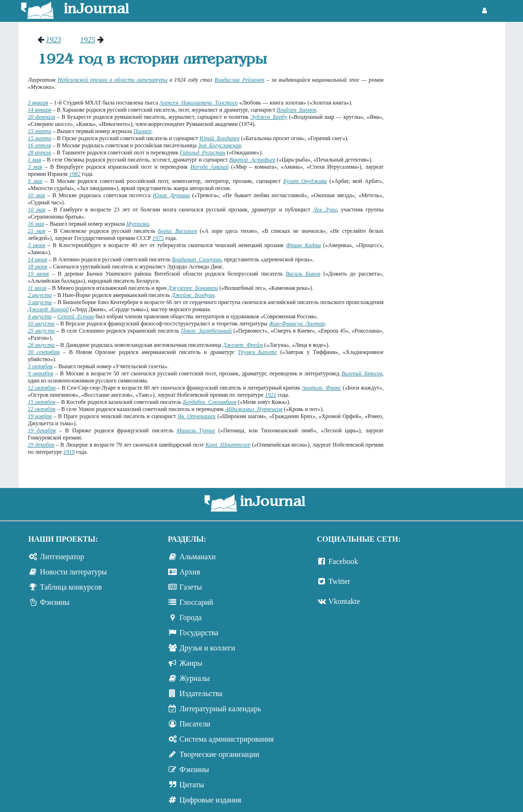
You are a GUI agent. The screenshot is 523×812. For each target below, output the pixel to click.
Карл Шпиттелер (228, 445)
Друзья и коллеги (207, 648)
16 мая (36, 224)
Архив (190, 572)
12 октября (42, 388)
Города (191, 617)
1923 (54, 40)
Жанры (191, 663)
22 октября (42, 409)
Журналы (195, 678)
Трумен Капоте (257, 352)
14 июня (38, 259)
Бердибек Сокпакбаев (210, 402)
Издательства (201, 693)
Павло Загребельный (206, 331)
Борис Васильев (178, 231)
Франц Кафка (303, 245)
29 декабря (41, 445)
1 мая (35, 160)
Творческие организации (219, 754)
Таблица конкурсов (71, 587)
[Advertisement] (449, 178)
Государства (199, 633)
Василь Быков (303, 274)
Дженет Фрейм (243, 345)
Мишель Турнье (196, 430)
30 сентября (44, 352)
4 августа (40, 316)
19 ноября (40, 416)
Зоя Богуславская (219, 145)
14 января (40, 110)
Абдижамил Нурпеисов (254, 409)
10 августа (41, 324)
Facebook (343, 561)
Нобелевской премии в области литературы (113, 80)
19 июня (38, 274)
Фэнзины (55, 602)
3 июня (37, 245)
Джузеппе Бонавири (193, 288)
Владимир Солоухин (197, 259)
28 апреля (40, 153)
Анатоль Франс (321, 388)
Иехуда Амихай (210, 167)
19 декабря (42, 430)
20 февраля (42, 117)
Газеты (191, 587)
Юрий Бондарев (219, 138)
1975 (158, 238)
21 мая (37, 231)
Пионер (143, 131)
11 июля (37, 288)
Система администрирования (227, 739)
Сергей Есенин (76, 316)
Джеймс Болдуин (193, 295)
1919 (69, 452)
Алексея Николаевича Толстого (199, 103)
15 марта (40, 131)
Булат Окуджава (305, 181)
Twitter (339, 581)
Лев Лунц (325, 210)
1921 (271, 395)
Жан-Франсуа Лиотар (297, 324)
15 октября (42, 402)
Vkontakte (344, 601)
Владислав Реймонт (239, 80)
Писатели (195, 724)
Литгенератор (62, 557)
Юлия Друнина (171, 195)
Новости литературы (73, 572)
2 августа (40, 295)
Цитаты (192, 785)
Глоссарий (196, 602)
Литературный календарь (220, 709)
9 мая (35, 181)
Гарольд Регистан (203, 153)
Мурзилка (138, 224)
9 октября (41, 373)
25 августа (42, 331)
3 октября (40, 366)
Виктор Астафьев (252, 160)
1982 (75, 174)
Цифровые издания (210, 800)
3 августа (40, 302)
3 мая (35, 167)
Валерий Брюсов (362, 373)
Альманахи (198, 557)
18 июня (38, 267)
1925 (88, 40)
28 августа (41, 345)
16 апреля (40, 145)
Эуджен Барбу (269, 117)
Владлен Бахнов (296, 110)
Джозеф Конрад (48, 309)
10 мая (37, 195)
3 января (38, 103)
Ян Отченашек (197, 416)
